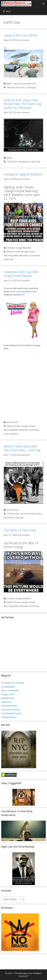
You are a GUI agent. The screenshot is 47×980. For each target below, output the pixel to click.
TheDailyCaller (9, 717)
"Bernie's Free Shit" (16, 87)
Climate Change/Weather (19, 248)
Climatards (35, 255)
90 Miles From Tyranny (13, 683)
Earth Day (31, 87)
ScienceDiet (12, 422)
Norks (10, 158)
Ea (23, 62)
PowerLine (6, 702)
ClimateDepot (8, 687)
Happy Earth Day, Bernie (21, 35)
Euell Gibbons (11, 434)
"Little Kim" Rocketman (18, 162)
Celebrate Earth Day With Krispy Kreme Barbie (21, 274)
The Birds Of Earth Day (20, 530)
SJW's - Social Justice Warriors (21, 84)
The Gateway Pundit (11, 713)
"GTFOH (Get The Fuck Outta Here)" (24, 514)
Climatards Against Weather (23, 174)
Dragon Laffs (8, 694)
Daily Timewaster (10, 690)
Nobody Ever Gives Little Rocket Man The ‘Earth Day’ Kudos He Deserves (23, 104)
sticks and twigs (18, 291)
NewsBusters (8, 698)
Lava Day (19, 518)
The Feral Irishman (11, 710)
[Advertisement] (23, 646)
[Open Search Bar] (43, 4)
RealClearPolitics (10, 706)
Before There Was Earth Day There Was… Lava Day (22, 448)
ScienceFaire (13, 510)
